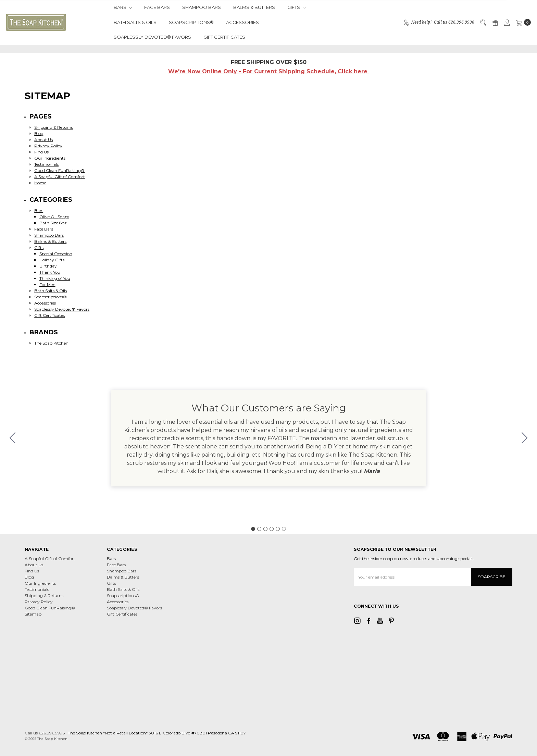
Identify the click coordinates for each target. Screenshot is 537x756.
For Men (47, 284)
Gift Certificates (224, 37)
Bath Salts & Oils (135, 22)
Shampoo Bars (202, 7)
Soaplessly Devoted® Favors (152, 37)
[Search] (483, 22)
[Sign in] (507, 22)
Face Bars (157, 7)
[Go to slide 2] (525, 438)
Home (40, 183)
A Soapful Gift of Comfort (60, 177)
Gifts (296, 7)
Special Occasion (56, 254)
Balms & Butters (254, 7)
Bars (123, 7)
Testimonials (46, 164)
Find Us (41, 152)
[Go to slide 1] (253, 529)
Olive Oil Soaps (54, 217)
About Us (43, 140)
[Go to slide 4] (272, 529)
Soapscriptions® (191, 22)
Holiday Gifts (52, 260)
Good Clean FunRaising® (59, 170)
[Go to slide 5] (278, 529)
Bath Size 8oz (53, 223)
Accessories (242, 22)
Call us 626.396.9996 (45, 733)
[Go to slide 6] (13, 438)
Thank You (50, 272)
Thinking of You (55, 278)
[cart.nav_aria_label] (522, 22)
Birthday (48, 266)
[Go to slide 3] (265, 529)
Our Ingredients (50, 158)
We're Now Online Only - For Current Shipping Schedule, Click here (269, 71)
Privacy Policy (48, 146)
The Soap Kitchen (51, 343)
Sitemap (33, 614)
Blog (39, 133)
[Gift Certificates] (495, 22)
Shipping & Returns (54, 127)
